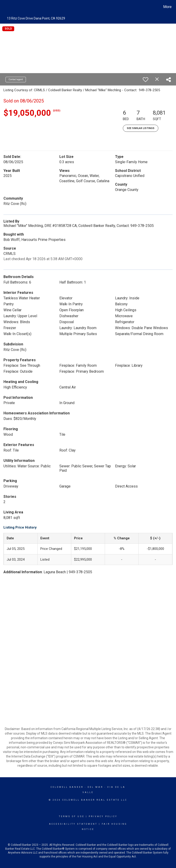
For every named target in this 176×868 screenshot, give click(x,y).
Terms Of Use (72, 816)
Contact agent (16, 79)
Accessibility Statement (73, 824)
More (167, 7)
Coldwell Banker (67, 787)
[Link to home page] (4, 7)
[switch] (146, 80)
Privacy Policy (103, 816)
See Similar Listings (141, 128)
